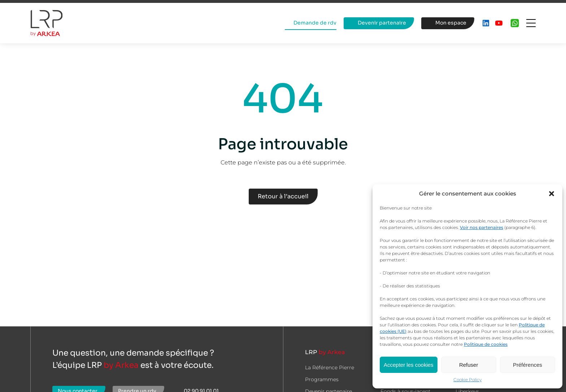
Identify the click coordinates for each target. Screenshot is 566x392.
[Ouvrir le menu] (531, 23)
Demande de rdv (315, 23)
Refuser (469, 365)
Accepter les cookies (409, 365)
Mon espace (451, 23)
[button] (552, 194)
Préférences (528, 365)
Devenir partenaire (382, 23)
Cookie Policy (467, 380)
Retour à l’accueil (283, 196)
